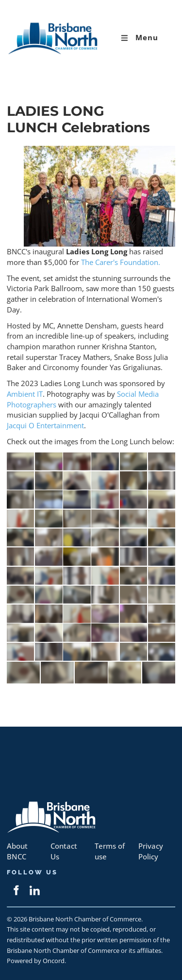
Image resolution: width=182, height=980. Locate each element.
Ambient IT (25, 394)
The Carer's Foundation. (121, 262)
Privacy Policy (151, 851)
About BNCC (17, 851)
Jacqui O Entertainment (45, 426)
